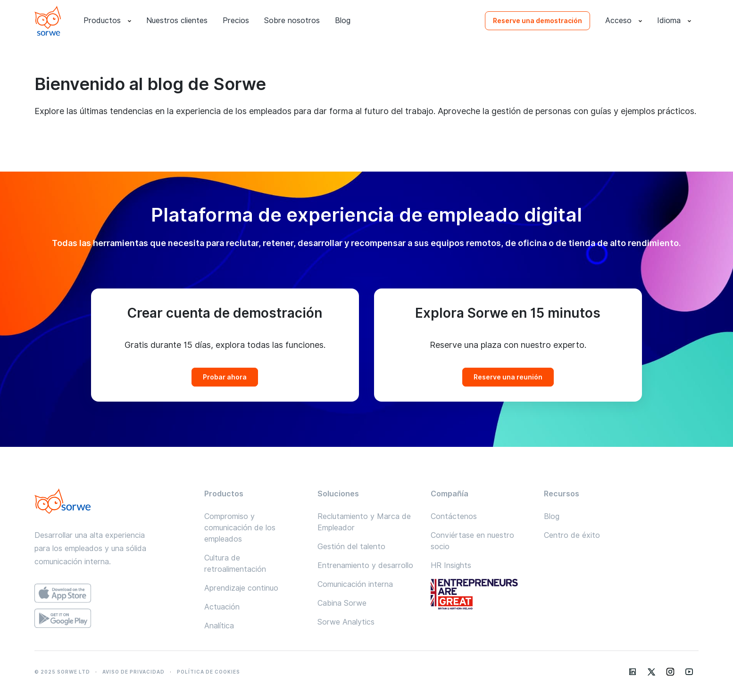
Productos (107, 21)
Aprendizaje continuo (241, 588)
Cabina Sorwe (342, 603)
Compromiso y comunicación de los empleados (240, 528)
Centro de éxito (572, 535)
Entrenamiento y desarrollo (365, 565)
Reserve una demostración (537, 21)
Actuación (222, 607)
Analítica (219, 626)
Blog (343, 21)
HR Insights (451, 565)
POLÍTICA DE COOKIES (208, 672)
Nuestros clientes (177, 21)
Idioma (674, 21)
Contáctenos (454, 516)
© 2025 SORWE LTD (62, 672)
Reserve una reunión (508, 377)
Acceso (624, 21)
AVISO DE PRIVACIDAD (133, 672)
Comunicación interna (355, 584)
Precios (236, 21)
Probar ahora (225, 377)
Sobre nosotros (292, 21)
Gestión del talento (351, 547)
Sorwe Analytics (346, 622)
